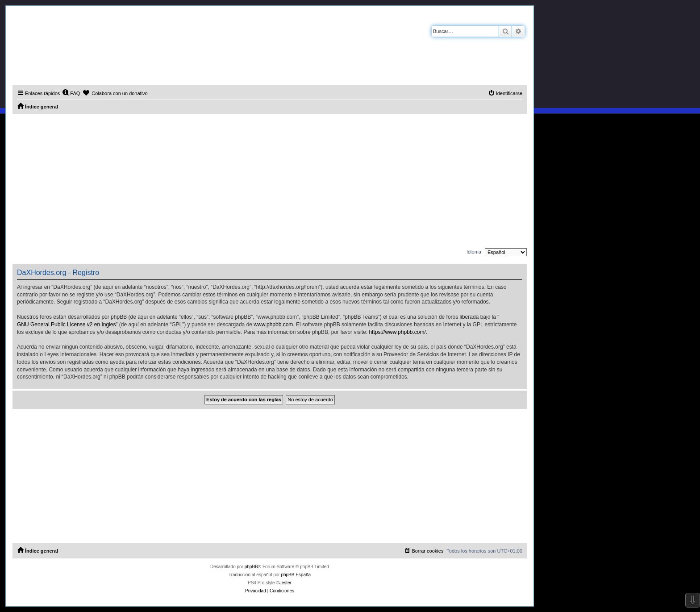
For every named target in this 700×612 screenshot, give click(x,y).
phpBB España (296, 575)
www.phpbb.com (273, 325)
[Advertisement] (270, 181)
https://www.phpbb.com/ (397, 332)
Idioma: (475, 252)
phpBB (251, 567)
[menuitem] (71, 93)
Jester (285, 583)
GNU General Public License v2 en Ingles (66, 325)
